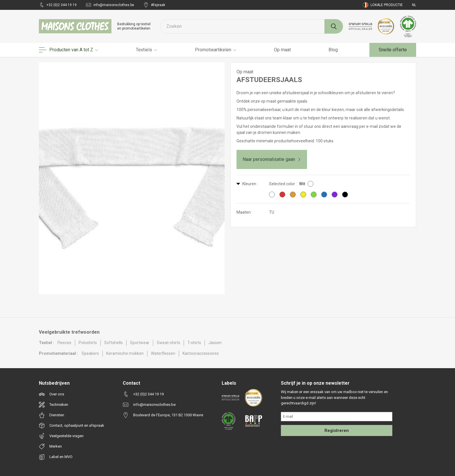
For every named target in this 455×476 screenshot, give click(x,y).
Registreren (337, 430)
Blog (333, 50)
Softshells (113, 343)
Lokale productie (383, 5)
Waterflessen (163, 353)
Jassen (215, 343)
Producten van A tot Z (69, 50)
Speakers (90, 353)
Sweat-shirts (168, 343)
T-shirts (194, 343)
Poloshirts (88, 343)
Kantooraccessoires (201, 353)
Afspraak (154, 5)
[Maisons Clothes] (75, 26)
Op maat (282, 50)
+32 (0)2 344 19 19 (58, 5)
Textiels (147, 50)
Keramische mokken (125, 353)
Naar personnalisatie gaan (272, 159)
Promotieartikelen (216, 50)
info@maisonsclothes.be (110, 5)
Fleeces (64, 343)
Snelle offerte (393, 50)
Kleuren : (247, 184)
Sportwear (140, 343)
